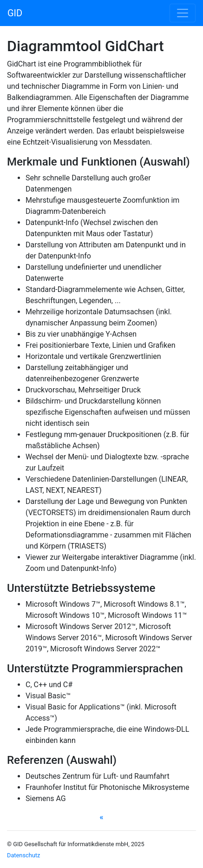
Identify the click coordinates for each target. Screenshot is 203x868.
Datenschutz (23, 855)
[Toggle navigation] (183, 13)
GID (15, 13)
